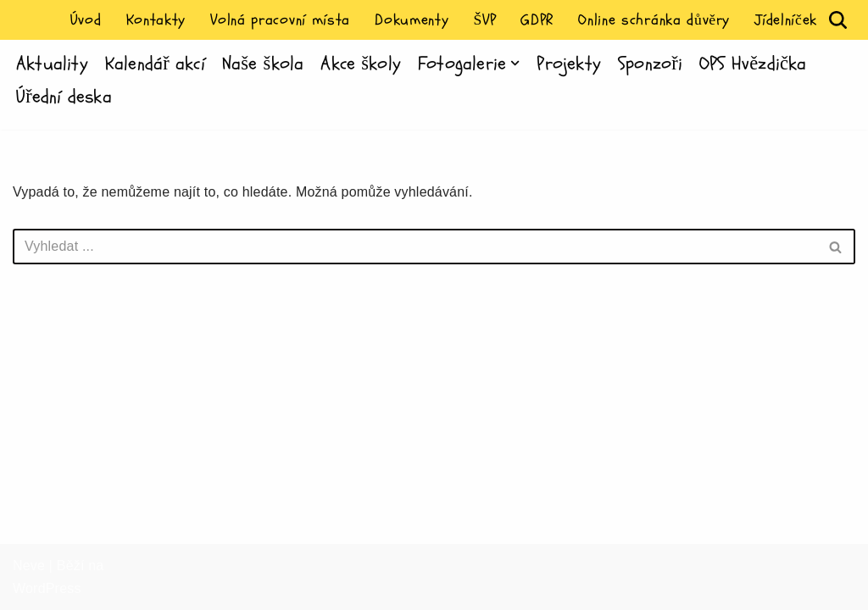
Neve (29, 566)
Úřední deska (64, 97)
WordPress (47, 588)
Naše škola (263, 64)
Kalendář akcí (155, 64)
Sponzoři (650, 64)
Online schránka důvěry (654, 20)
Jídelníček (786, 20)
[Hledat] (838, 20)
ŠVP (484, 20)
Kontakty (156, 20)
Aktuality (52, 64)
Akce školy (361, 64)
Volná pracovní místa (280, 20)
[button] (515, 63)
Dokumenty (412, 20)
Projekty (569, 64)
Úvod (86, 20)
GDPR (537, 20)
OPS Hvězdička (753, 64)
